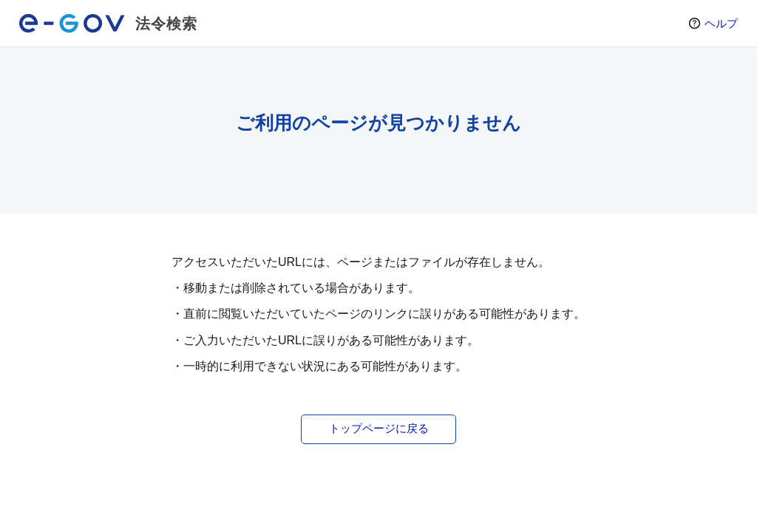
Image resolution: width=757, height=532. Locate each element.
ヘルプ (721, 23)
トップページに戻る (379, 428)
